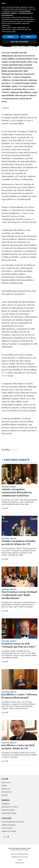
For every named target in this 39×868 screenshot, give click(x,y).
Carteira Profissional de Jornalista (13, 822)
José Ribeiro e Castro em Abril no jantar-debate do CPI (18, 747)
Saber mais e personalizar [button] (19, 864)
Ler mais (5, 508)
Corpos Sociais (7, 792)
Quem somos (6, 782)
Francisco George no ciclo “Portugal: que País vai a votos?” (19, 645)
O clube (5, 779)
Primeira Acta (6, 789)
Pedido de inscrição (8, 810)
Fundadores (6, 804)
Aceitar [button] (28, 859)
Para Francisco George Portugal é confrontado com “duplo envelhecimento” (19, 595)
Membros (6, 800)
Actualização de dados (9, 813)
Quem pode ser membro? (10, 807)
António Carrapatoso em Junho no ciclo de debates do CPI (19, 542)
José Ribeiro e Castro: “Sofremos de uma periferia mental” (19, 696)
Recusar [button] (11, 859)
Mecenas (5, 795)
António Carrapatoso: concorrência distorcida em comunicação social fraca (17, 492)
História (4, 786)
